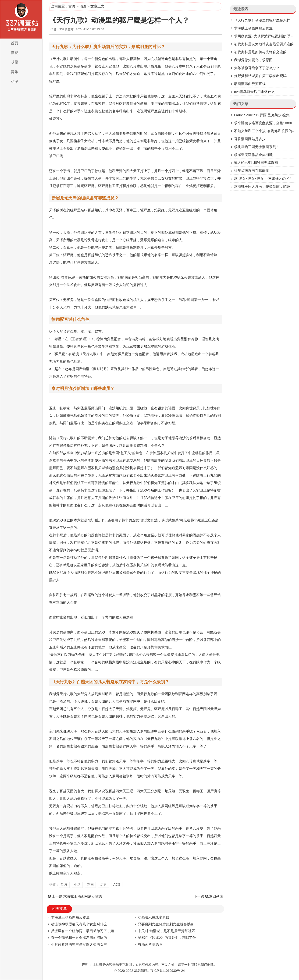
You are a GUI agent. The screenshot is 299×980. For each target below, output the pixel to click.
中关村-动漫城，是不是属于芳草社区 (166, 931)
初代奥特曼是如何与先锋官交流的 (260, 52)
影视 (14, 53)
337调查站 (142, 971)
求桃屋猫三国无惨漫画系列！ (257, 147)
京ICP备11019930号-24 (167, 971)
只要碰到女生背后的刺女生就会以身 (166, 924)
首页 (14, 43)
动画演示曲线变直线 (154, 917)
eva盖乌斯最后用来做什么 (254, 92)
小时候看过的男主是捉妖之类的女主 (79, 944)
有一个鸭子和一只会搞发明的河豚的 (79, 938)
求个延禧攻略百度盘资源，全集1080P (264, 123)
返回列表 (216, 896)
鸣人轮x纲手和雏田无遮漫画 (256, 163)
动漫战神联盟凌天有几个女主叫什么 (79, 924)
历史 (103, 884)
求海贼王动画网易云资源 (83, 896)
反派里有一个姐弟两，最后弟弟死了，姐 (82, 931)
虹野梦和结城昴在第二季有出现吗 (260, 76)
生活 (77, 884)
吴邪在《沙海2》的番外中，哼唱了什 (167, 938)
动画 (90, 884)
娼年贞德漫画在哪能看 (252, 171)
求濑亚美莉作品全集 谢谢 (254, 155)
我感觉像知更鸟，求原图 (253, 60)
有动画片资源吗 (150, 944)
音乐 (14, 72)
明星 (14, 62)
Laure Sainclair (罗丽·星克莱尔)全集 (262, 115)
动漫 (14, 81)
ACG (117, 884)
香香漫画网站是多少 (250, 139)
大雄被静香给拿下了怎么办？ (257, 68)
